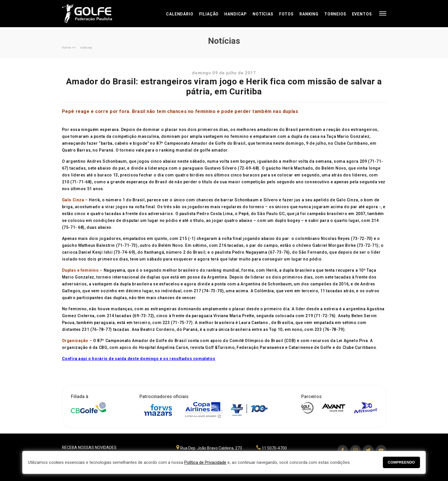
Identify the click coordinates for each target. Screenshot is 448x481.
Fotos (286, 14)
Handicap (236, 14)
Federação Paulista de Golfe (93, 14)
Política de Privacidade (205, 462)
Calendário (180, 14)
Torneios (335, 14)
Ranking (309, 14)
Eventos (362, 14)
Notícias (263, 14)
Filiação (209, 14)
